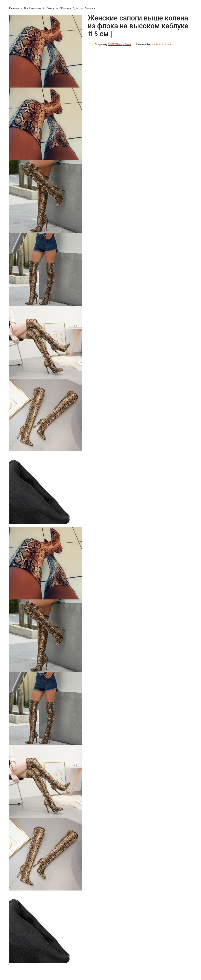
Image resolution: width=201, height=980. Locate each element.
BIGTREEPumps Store (119, 45)
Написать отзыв (161, 45)
